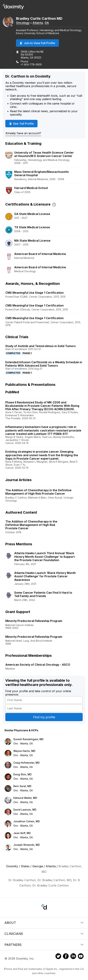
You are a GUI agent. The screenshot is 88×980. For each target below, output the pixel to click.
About (44, 923)
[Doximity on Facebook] (66, 957)
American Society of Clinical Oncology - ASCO (38, 665)
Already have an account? (23, 133)
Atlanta (38, 23)
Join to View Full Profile (37, 43)
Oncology (23, 23)
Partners (44, 945)
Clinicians (44, 934)
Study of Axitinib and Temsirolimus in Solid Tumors (41, 346)
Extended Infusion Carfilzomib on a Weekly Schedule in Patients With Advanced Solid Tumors (44, 364)
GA (47, 23)
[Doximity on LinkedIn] (73, 957)
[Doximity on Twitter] (58, 957)
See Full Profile (23, 123)
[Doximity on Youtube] (81, 957)
